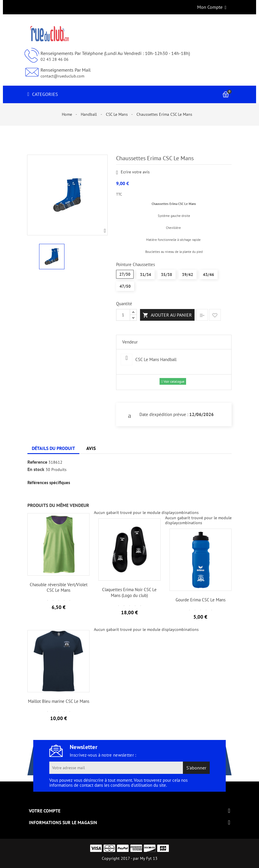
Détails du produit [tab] (53, 448)
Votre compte (45, 811)
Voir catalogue (173, 381)
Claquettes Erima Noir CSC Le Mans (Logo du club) (129, 592)
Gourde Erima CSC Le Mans (201, 600)
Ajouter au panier (167, 315)
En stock (36, 470)
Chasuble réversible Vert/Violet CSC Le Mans (59, 587)
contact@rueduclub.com (62, 76)
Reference (37, 462)
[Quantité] (123, 315)
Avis (91, 448)
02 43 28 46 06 (55, 59)
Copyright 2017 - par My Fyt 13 (130, 858)
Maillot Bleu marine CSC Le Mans (59, 701)
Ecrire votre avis (133, 172)
